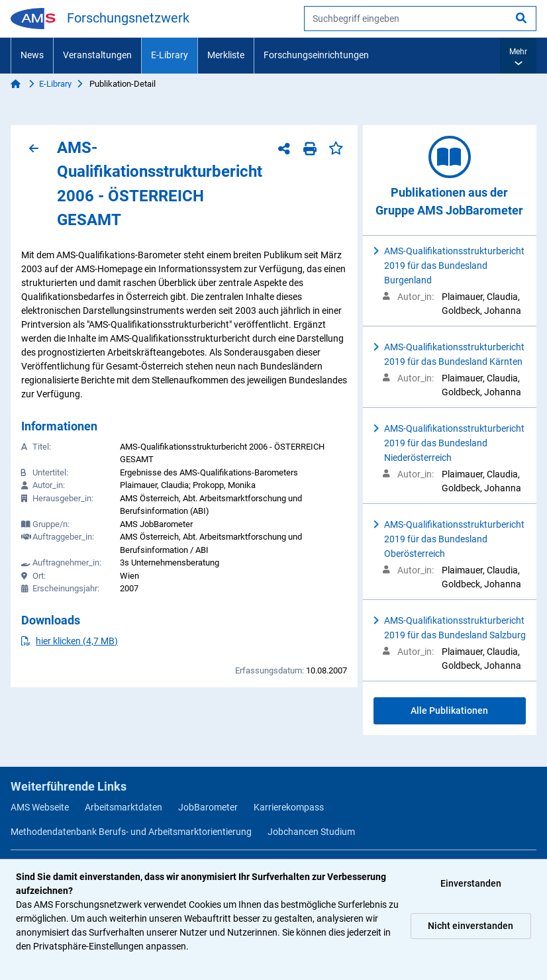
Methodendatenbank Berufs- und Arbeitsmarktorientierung (131, 832)
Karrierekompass (289, 807)
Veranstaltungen (97, 55)
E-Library (170, 55)
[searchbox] (420, 19)
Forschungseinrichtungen (316, 55)
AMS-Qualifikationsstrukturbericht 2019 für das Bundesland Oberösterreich (454, 539)
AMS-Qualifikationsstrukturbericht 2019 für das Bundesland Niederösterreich (454, 443)
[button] (518, 56)
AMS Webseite (40, 807)
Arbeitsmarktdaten (124, 807)
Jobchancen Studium (311, 832)
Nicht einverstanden (471, 926)
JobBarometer (208, 807)
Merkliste (226, 55)
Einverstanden (471, 883)
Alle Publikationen (449, 710)
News (32, 55)
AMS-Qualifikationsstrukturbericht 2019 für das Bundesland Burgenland (454, 266)
